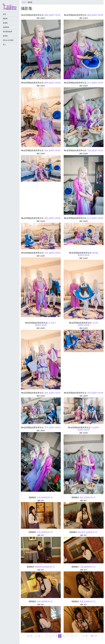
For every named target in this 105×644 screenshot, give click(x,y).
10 (63, 636)
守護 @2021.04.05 (95, 150)
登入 (4, 45)
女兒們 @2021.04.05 (88, 324)
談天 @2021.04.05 (95, 83)
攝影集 (5, 19)
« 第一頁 (30, 636)
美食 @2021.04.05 (52, 393)
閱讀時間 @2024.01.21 (45, 567)
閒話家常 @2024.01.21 (88, 532)
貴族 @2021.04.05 (52, 150)
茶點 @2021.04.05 (52, 218)
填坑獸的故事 (8, 32)
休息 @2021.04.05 (52, 253)
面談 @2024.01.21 (88, 497)
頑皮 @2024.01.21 (45, 601)
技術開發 (6, 27)
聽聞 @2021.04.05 (52, 83)
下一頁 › (85, 636)
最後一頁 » (94, 636)
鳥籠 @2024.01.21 (88, 601)
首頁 (24, 2)
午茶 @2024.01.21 (45, 532)
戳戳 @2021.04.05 (52, 15)
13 (76, 636)
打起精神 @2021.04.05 (88, 429)
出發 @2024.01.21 (45, 497)
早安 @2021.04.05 (52, 428)
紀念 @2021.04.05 (95, 218)
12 (72, 636)
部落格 (5, 23)
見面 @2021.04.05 (95, 393)
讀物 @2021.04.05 (95, 15)
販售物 (5, 36)
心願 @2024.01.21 (88, 567)
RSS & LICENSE (8, 40)
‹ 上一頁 (38, 636)
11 (68, 636)
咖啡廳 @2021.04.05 (88, 254)
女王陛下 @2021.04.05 (46, 324)
